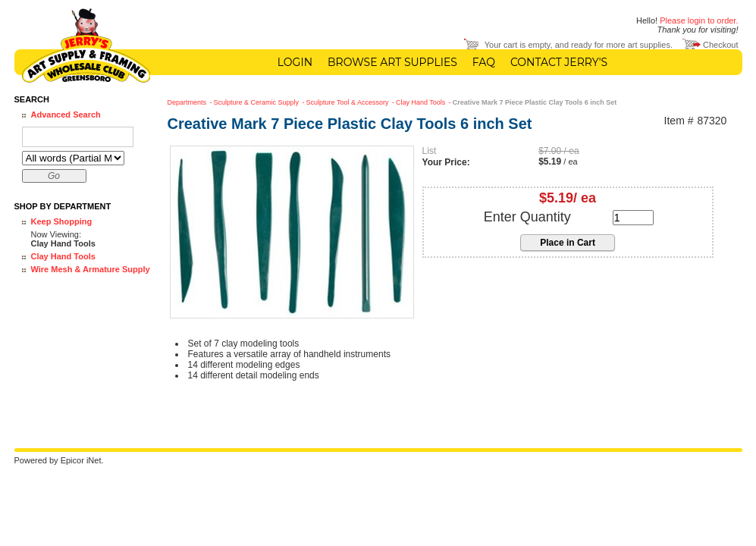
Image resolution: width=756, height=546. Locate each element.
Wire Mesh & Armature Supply (91, 269)
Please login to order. (699, 20)
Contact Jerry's (559, 62)
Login (295, 62)
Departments (188, 102)
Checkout (720, 45)
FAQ (484, 62)
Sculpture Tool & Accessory (348, 102)
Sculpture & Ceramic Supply (257, 102)
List (430, 151)
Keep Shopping (62, 221)
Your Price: (446, 162)
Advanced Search (66, 115)
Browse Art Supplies (392, 62)
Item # (679, 121)
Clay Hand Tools (63, 256)
